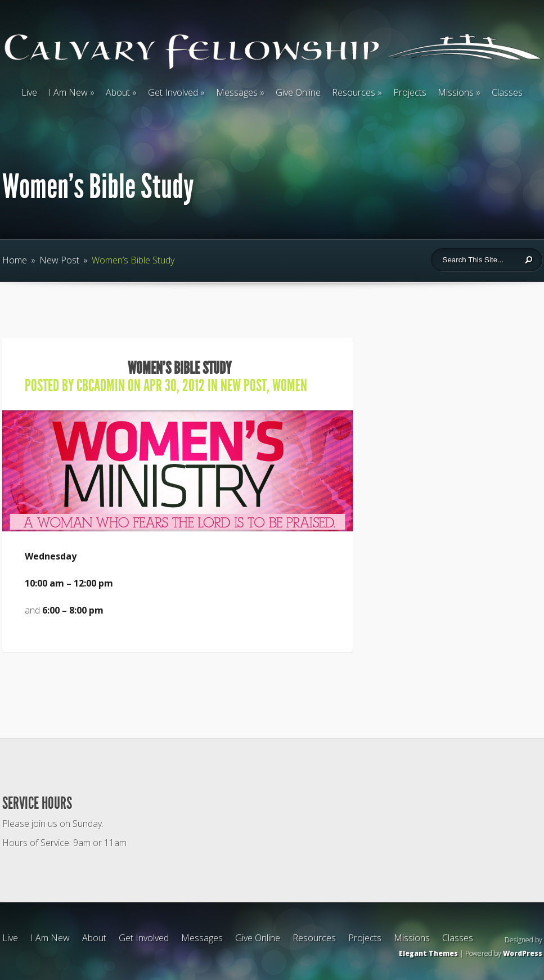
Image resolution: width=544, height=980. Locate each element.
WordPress (523, 953)
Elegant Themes (428, 953)
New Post (59, 260)
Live (29, 92)
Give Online (298, 92)
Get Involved (173, 92)
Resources (354, 92)
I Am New (68, 92)
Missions (456, 92)
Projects (410, 92)
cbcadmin (101, 386)
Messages (237, 92)
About (118, 92)
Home (15, 260)
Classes (507, 92)
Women (290, 386)
